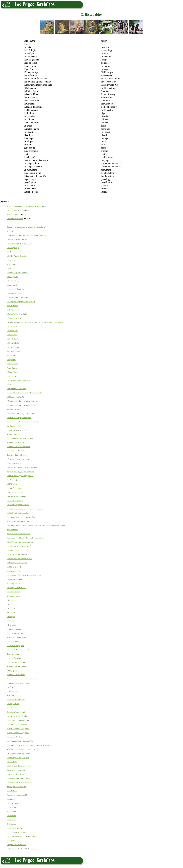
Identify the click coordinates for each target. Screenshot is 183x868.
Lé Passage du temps (15, 579)
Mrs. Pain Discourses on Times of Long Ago (23, 749)
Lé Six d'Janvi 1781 (14, 318)
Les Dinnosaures (13, 223)
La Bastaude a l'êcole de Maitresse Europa (23, 849)
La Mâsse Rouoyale (14, 567)
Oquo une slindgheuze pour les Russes (21, 836)
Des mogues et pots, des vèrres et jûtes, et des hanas (26, 227)
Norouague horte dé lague (17, 787)
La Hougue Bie (13, 277)
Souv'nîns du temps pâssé (16, 637)
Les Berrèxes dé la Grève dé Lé (19, 380)
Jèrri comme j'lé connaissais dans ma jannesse (24, 575)
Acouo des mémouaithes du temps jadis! (22, 679)
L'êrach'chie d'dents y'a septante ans (20, 542)
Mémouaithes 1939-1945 (16, 443)
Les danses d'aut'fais (14, 737)
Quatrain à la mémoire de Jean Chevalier (22, 467)
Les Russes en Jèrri (14, 426)
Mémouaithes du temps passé (18, 683)
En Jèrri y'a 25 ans (14, 583)
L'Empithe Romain (14, 281)
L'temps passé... (13, 671)
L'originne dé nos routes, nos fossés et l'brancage (25, 509)
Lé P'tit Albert (12, 484)
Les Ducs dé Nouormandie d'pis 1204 (21, 302)
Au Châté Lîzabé (13, 347)
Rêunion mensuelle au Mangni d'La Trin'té (23, 422)
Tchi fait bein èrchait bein (16, 455)
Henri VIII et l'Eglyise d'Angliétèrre (20, 472)
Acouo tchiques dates (15, 219)
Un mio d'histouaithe (15, 210)
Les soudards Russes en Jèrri (18, 430)
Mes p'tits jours (13, 695)
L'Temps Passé (12, 691)
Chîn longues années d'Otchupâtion (20, 438)
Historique (11, 600)
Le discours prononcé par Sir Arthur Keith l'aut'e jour (27, 235)
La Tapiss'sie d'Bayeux (15, 289)
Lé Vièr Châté (12, 326)
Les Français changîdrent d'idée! (19, 720)
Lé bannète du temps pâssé (17, 563)
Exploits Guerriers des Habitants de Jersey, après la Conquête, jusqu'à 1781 (35, 322)
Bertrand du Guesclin (15, 633)
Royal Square (12, 368)
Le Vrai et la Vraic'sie (15, 501)
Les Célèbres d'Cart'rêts (16, 451)
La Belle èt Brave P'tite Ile (17, 239)
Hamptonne (11, 355)
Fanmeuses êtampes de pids (17, 795)
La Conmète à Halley (15, 492)
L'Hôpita (10, 384)
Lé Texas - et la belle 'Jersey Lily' (19, 459)
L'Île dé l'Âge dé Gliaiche (16, 256)
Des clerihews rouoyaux (16, 770)
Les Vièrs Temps (13, 708)
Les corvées (11, 840)
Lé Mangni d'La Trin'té (15, 397)
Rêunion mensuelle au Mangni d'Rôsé (21, 405)
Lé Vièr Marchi (13, 364)
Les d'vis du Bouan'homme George (20, 650)
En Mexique (11, 816)
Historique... (12, 625)
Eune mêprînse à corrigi (16, 712)
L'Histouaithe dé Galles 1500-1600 (20, 778)
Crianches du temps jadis (16, 662)
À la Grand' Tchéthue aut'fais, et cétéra (21, 517)
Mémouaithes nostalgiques (17, 666)
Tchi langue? (12, 264)
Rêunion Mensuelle (14, 409)
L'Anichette (11, 260)
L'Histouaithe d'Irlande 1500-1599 (20, 782)
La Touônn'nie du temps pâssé (18, 513)
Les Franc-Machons (14, 828)
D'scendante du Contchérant (17, 297)
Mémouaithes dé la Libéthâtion (18, 447)
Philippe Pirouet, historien (17, 845)
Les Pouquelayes (13, 248)
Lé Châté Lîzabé (13, 339)
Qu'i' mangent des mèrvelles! (18, 716)
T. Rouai (10, 231)
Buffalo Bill (11, 807)
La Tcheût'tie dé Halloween (17, 554)
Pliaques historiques (14, 629)
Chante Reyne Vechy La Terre (18, 758)
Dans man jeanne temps (16, 700)
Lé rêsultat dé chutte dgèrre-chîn (19, 766)
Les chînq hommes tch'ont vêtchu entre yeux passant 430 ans (30, 745)
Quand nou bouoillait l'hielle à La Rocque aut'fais (25, 538)
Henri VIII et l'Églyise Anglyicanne (20, 476)
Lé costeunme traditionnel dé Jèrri (20, 559)
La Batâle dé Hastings (15, 293)
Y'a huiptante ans (13, 592)
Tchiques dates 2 (13, 214)
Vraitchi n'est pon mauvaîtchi (18, 505)
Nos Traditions (12, 530)
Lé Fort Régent (13, 372)
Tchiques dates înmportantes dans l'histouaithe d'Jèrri (27, 206)
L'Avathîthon (12, 791)
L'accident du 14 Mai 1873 (17, 724)
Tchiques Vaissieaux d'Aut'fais (18, 521)
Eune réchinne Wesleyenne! (17, 832)
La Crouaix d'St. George (16, 774)
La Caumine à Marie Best (16, 389)
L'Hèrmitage (12, 376)
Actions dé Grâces (14, 803)
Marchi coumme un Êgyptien (18, 729)
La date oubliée (13, 285)
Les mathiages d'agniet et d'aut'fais (20, 741)
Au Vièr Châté (12, 331)
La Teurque (11, 268)
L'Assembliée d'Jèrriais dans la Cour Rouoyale (24, 393)
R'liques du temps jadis (15, 646)
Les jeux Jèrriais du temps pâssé (19, 546)
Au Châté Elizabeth (14, 351)
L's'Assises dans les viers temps (19, 753)
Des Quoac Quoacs (14, 480)
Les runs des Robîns (14, 658)
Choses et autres (13, 641)
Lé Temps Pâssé (13, 704)
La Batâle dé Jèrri (13, 310)
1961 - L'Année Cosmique (17, 496)
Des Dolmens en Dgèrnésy (17, 252)
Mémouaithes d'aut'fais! (16, 675)
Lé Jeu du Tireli (13, 550)
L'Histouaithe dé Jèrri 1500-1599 (19, 244)
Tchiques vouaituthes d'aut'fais (18, 534)
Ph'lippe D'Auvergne (15, 463)
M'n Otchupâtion (13, 434)
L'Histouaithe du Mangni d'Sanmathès (21, 413)
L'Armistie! (11, 799)
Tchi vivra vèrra (13, 654)
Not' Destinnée (12, 306)
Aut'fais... (10, 687)
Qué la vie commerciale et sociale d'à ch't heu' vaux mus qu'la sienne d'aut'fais (36, 525)
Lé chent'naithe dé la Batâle (17, 314)
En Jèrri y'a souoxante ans (17, 588)
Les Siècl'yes (12, 762)
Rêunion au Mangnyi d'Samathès (19, 418)
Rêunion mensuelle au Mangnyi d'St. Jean (22, 401)
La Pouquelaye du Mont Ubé (18, 273)
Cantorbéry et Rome (14, 488)
